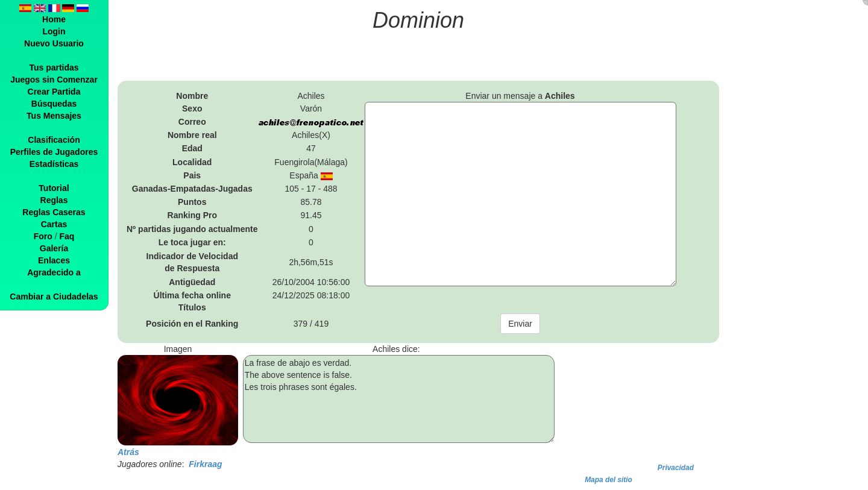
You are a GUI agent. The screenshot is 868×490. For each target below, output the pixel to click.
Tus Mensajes (54, 116)
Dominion (418, 20)
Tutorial (54, 188)
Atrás (128, 452)
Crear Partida (54, 92)
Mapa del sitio (609, 480)
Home (54, 19)
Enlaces (54, 260)
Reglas (54, 200)
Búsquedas (54, 104)
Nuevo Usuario (54, 43)
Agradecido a (54, 272)
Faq (67, 236)
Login (54, 31)
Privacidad (676, 468)
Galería (54, 248)
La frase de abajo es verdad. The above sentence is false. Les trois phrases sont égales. (399, 399)
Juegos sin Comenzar (54, 80)
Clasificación (54, 140)
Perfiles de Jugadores (54, 152)
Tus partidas (54, 68)
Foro (43, 236)
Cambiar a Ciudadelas (54, 297)
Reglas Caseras (54, 212)
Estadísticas (54, 164)
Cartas (54, 224)
